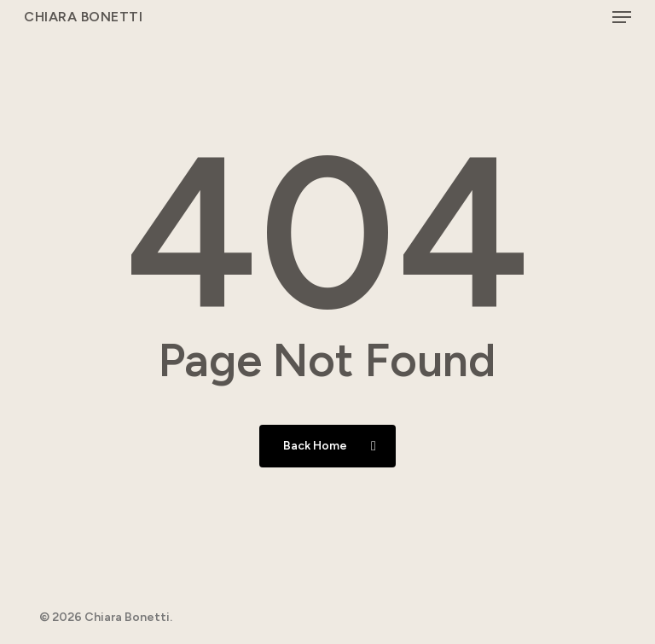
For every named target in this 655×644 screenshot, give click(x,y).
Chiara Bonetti (83, 17)
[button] (622, 17)
